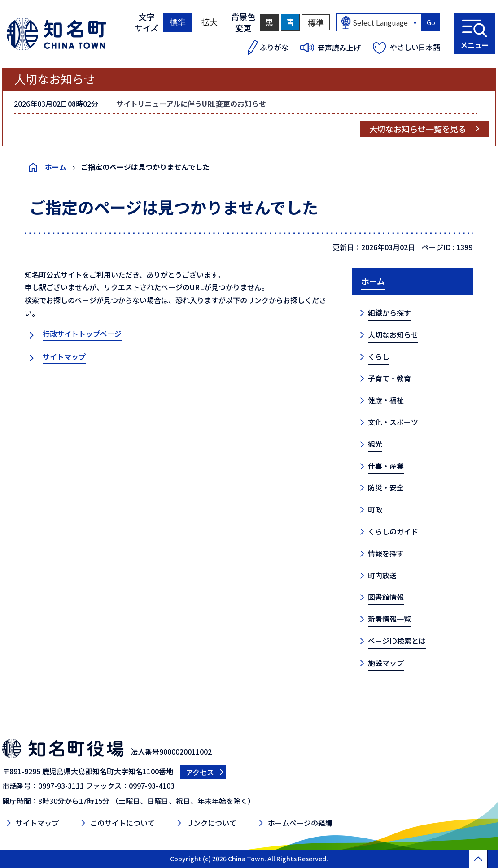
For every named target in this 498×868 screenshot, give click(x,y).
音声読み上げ (339, 48)
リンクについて (211, 823)
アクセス (200, 772)
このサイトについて (122, 823)
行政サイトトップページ (82, 334)
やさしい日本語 (415, 47)
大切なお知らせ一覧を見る (418, 129)
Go (431, 22)
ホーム (56, 167)
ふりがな (274, 47)
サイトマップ (64, 356)
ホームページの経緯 (300, 823)
